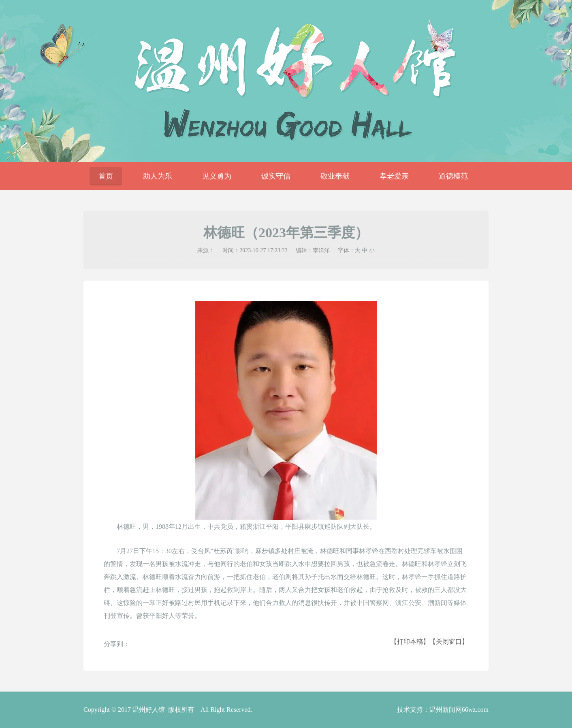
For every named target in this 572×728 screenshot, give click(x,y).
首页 (106, 176)
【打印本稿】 (410, 642)
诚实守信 (276, 176)
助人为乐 (158, 176)
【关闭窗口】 (449, 642)
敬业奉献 (335, 176)
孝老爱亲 (394, 176)
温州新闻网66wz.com (459, 710)
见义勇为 (217, 176)
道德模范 (453, 176)
